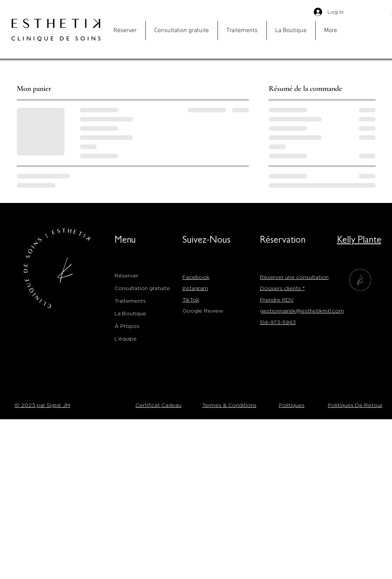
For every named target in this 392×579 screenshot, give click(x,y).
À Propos (127, 326)
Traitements (130, 301)
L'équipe (126, 338)
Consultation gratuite (142, 288)
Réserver (126, 275)
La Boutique (130, 313)
